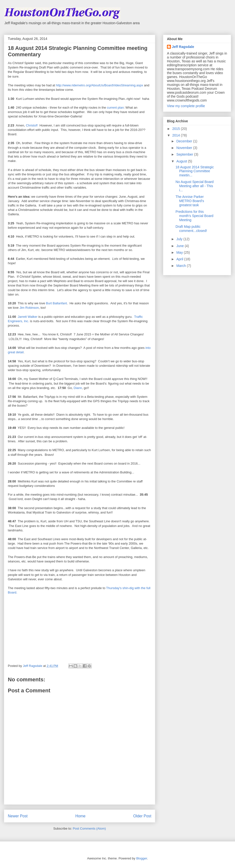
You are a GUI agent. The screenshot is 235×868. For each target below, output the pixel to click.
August (182, 161)
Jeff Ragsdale (183, 47)
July (180, 239)
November (185, 148)
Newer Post (18, 816)
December (185, 141)
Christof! (32, 125)
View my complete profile (186, 106)
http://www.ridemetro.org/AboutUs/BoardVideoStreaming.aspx (100, 85)
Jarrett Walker (27, 317)
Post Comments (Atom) (89, 828)
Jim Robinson (29, 308)
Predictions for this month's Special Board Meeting (194, 216)
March (182, 266)
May (180, 252)
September (185, 154)
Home (81, 816)
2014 (177, 135)
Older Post (142, 816)
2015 (177, 129)
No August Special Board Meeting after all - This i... (195, 186)
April (180, 259)
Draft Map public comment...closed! (191, 229)
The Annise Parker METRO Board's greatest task (190, 201)
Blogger (141, 858)
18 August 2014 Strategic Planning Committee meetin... (195, 171)
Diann (78, 388)
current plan (115, 108)
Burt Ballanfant (56, 303)
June (180, 246)
